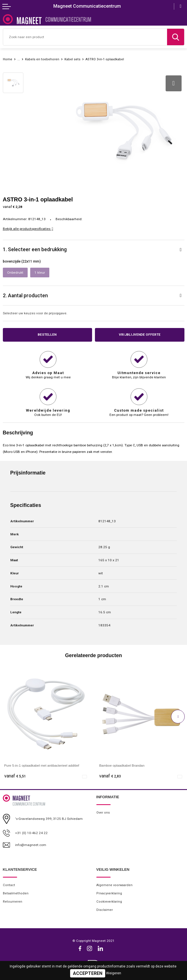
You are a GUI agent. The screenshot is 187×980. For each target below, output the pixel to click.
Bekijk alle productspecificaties (28, 229)
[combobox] (85, 37)
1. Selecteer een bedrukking (35, 249)
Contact (9, 885)
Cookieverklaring (109, 902)
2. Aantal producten (25, 296)
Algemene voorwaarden (114, 885)
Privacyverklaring (109, 893)
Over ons (103, 813)
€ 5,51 (15, 776)
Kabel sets (72, 59)
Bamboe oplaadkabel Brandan (122, 766)
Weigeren (114, 973)
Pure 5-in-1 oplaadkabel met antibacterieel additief (42, 766)
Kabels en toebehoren (42, 59)
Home (8, 59)
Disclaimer (105, 910)
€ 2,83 (110, 776)
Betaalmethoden (16, 893)
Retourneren (13, 902)
